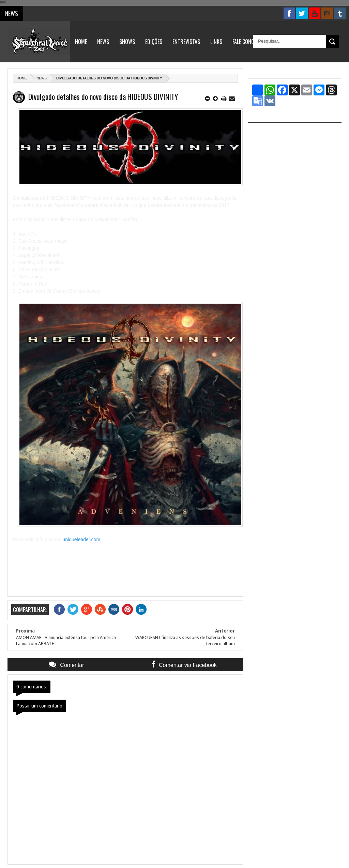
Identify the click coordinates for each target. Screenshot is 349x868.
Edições (154, 42)
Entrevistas (186, 42)
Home (81, 42)
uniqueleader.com (82, 539)
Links (216, 42)
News (103, 42)
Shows (127, 42)
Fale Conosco (248, 42)
